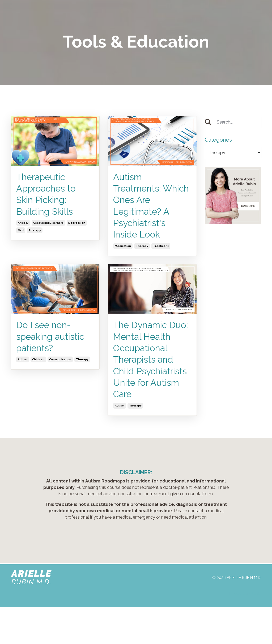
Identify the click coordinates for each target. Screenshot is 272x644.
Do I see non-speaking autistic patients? (53, 344)
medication (123, 251)
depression (77, 226)
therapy (35, 234)
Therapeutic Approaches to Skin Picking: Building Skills (48, 196)
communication (60, 368)
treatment (161, 251)
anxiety (23, 226)
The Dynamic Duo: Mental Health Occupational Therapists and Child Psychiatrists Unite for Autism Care (149, 381)
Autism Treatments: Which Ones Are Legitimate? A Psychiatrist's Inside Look (149, 209)
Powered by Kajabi (245, 630)
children (38, 368)
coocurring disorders (48, 226)
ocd (21, 234)
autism (23, 368)
